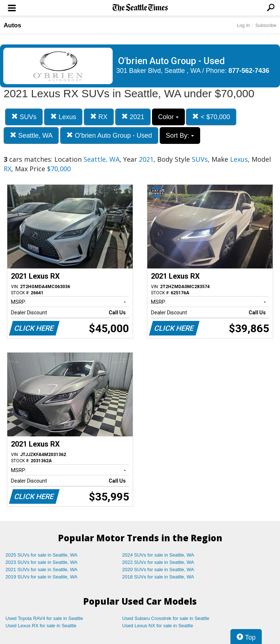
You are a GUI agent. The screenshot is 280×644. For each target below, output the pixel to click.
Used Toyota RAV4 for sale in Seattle (44, 618)
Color (168, 117)
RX (99, 117)
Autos (12, 25)
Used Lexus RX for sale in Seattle (41, 626)
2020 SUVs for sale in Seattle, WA (158, 570)
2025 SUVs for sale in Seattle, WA (42, 555)
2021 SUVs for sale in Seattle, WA (42, 570)
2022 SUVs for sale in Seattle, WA (158, 562)
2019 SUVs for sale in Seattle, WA (42, 577)
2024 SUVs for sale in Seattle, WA (158, 555)
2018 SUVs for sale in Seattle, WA (158, 577)
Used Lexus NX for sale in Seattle (157, 626)
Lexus (63, 117)
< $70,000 (211, 117)
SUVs (24, 117)
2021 (133, 117)
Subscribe (266, 25)
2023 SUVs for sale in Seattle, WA (42, 562)
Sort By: (180, 136)
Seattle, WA (31, 135)
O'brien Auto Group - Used (109, 135)
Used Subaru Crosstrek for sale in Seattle (166, 618)
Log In (243, 25)
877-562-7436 (249, 71)
